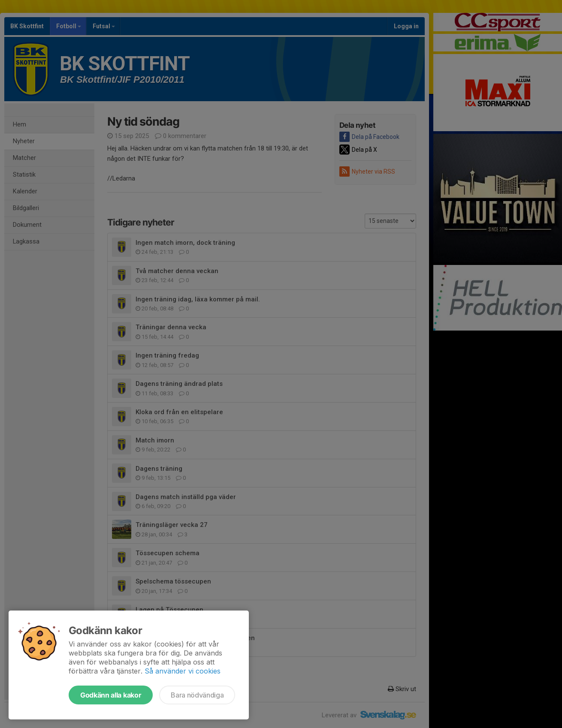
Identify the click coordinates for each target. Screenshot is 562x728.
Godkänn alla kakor (111, 695)
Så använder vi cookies (183, 671)
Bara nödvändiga (197, 695)
